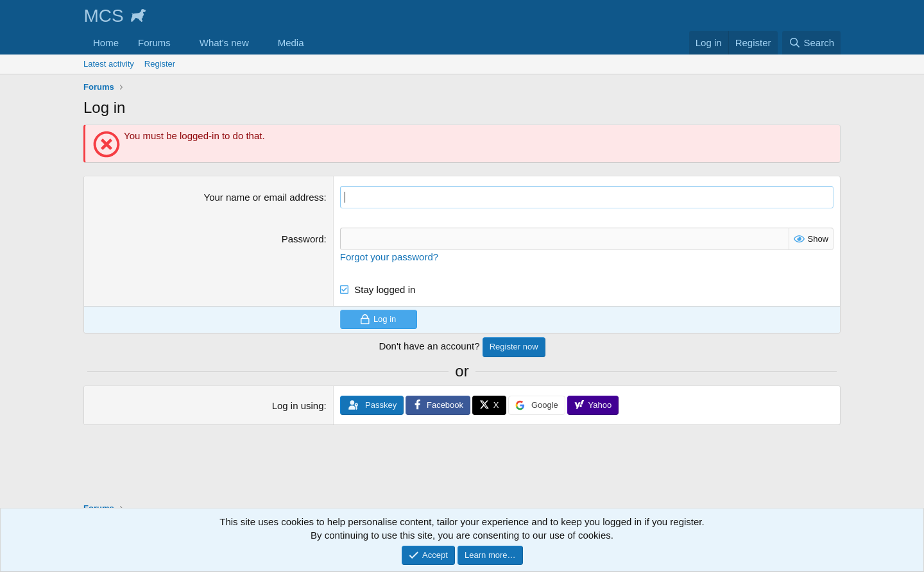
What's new (224, 43)
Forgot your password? (389, 257)
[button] (181, 43)
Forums (154, 43)
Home (106, 43)
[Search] (811, 43)
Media (291, 43)
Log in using (298, 406)
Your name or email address (264, 197)
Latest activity (109, 64)
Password (303, 239)
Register (160, 64)
